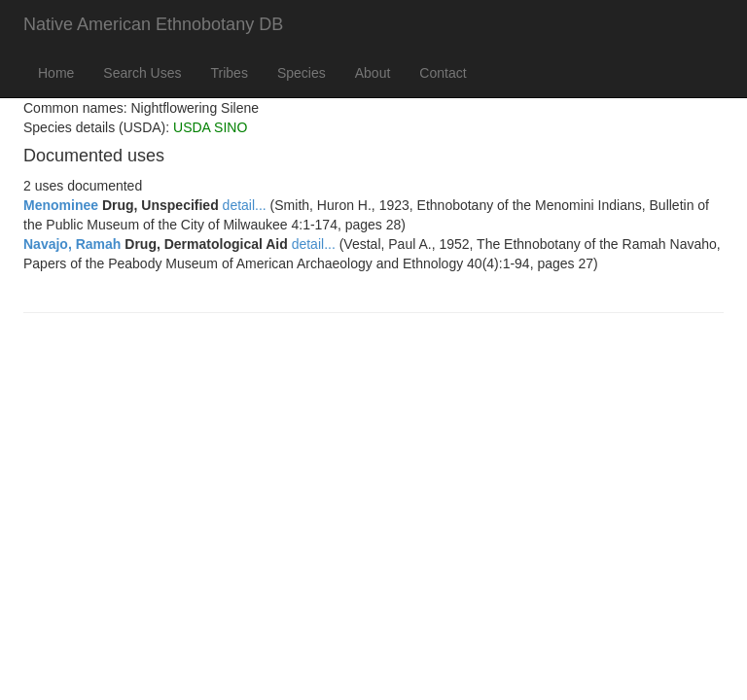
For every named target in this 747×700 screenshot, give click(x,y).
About (373, 73)
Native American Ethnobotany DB (153, 24)
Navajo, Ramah (72, 244)
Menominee (61, 205)
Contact (443, 73)
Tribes (230, 73)
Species (302, 73)
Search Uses (142, 73)
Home (56, 73)
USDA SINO (210, 127)
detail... (245, 205)
